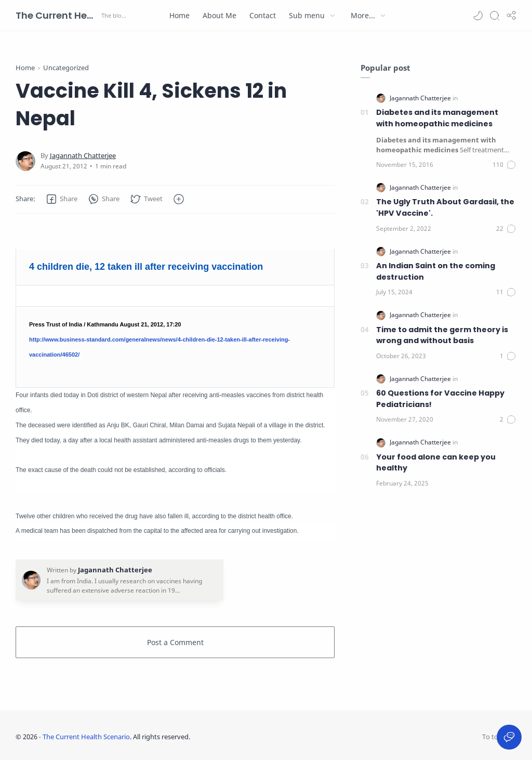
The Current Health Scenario (57, 15)
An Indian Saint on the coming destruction (436, 271)
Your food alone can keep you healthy (436, 463)
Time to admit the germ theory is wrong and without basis (442, 335)
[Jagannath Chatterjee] (83, 156)
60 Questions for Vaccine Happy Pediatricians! (440, 399)
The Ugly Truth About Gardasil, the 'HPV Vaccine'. (445, 207)
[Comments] (504, 165)
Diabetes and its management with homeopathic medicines (437, 118)
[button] (478, 16)
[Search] (495, 16)
